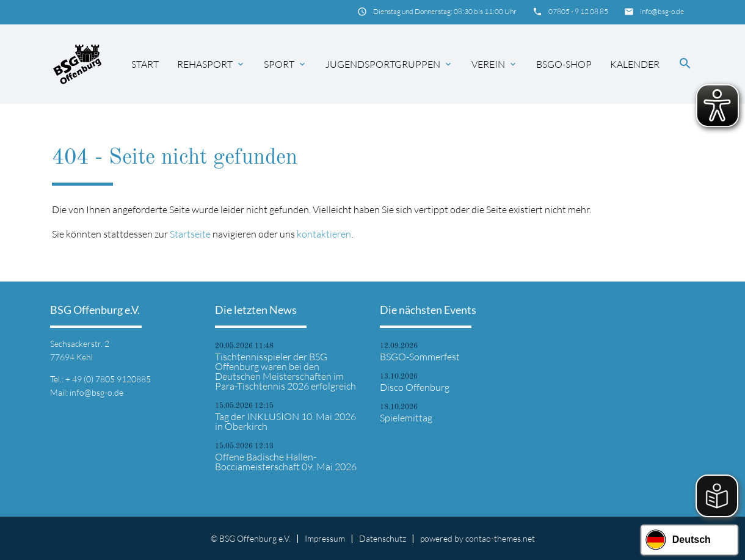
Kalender (635, 64)
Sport (285, 64)
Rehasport (211, 64)
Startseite (190, 234)
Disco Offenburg (415, 387)
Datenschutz (383, 538)
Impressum (325, 538)
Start (145, 64)
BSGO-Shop (564, 64)
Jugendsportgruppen (389, 64)
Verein (495, 64)
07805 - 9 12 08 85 (578, 11)
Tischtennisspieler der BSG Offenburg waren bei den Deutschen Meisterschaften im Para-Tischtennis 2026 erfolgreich (285, 371)
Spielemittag (406, 418)
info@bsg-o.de (662, 11)
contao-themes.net (500, 538)
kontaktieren (324, 234)
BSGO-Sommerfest (420, 357)
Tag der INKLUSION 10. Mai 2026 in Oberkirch (285, 421)
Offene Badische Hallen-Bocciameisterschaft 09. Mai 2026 (286, 462)
